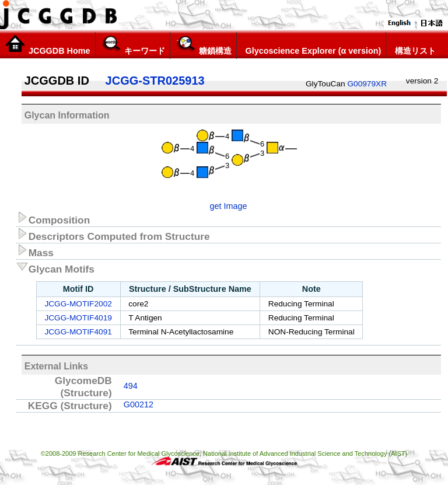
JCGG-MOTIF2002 (78, 304)
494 (131, 386)
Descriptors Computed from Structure (113, 235)
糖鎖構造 (203, 45)
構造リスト (413, 45)
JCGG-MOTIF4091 (78, 332)
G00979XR (367, 84)
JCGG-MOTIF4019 (78, 318)
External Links (56, 366)
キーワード (133, 45)
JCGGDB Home (48, 45)
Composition (53, 218)
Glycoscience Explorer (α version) (311, 45)
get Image (229, 206)
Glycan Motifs (55, 267)
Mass (35, 251)
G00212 (139, 404)
